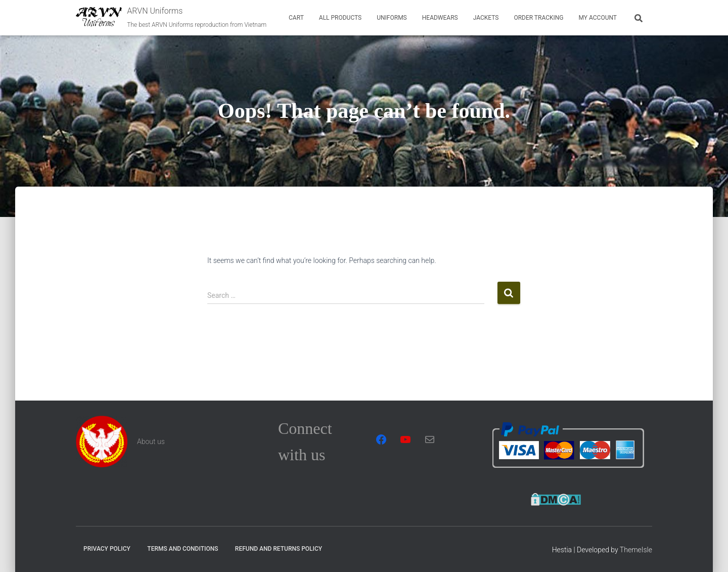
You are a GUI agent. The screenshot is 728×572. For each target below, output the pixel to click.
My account (598, 18)
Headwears (440, 18)
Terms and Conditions (183, 549)
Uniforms (392, 18)
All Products (340, 18)
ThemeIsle (636, 550)
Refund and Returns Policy (279, 549)
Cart (296, 18)
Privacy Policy (107, 549)
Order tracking (538, 18)
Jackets (486, 18)
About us (151, 442)
